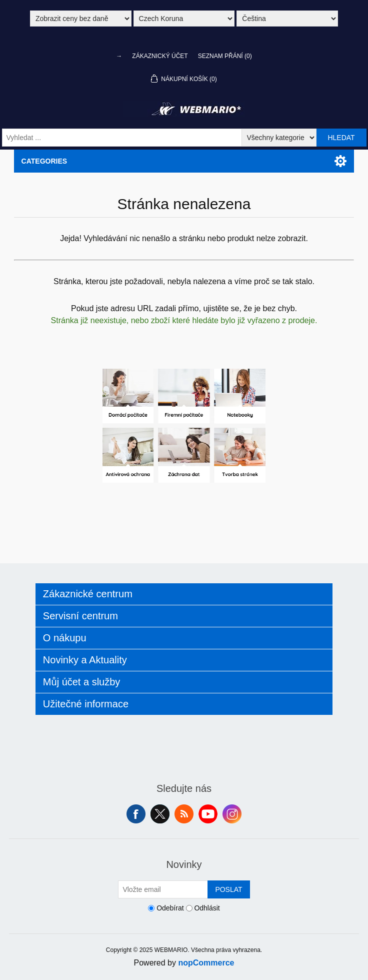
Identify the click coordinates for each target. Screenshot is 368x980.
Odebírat (170, 908)
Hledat (341, 138)
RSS (184, 814)
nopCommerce (206, 963)
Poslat (228, 889)
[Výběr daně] (81, 19)
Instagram (232, 814)
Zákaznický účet (160, 56)
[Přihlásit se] (163, 889)
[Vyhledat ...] (122, 138)
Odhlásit (207, 908)
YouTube (208, 814)
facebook (136, 814)
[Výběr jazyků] (287, 19)
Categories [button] (44, 161)
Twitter (160, 814)
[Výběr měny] (184, 19)
